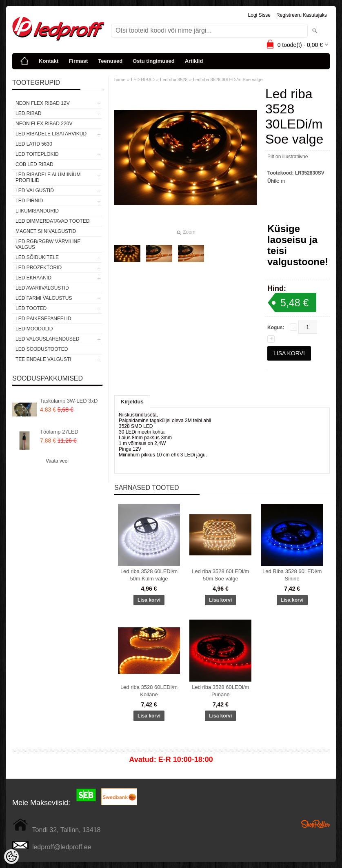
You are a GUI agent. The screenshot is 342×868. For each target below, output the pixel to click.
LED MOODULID (34, 329)
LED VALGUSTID (35, 190)
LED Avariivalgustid (42, 288)
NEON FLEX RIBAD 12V (43, 103)
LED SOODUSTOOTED (42, 349)
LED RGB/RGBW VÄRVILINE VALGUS (48, 244)
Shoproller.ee (315, 824)
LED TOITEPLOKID (37, 154)
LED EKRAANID (33, 278)
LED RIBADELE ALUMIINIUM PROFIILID (48, 177)
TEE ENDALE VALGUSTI (43, 359)
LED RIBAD (28, 113)
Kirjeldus (132, 402)
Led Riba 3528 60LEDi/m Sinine (292, 575)
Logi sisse (259, 15)
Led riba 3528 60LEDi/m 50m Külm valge (149, 575)
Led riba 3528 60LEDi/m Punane (220, 691)
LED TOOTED (31, 308)
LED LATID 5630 (34, 144)
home (120, 80)
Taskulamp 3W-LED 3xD (69, 401)
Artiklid (194, 61)
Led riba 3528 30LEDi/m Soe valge (228, 80)
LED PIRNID (29, 201)
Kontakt (49, 61)
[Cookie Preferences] (11, 857)
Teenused (110, 61)
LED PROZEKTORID (39, 268)
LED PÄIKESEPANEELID (43, 319)
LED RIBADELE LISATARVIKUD (51, 134)
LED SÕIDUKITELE (37, 257)
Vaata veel (57, 461)
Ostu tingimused (154, 61)
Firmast (78, 61)
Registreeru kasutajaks (302, 15)
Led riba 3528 (174, 80)
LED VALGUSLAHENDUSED (48, 339)
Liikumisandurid (37, 211)
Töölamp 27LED (59, 432)
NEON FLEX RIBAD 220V (44, 124)
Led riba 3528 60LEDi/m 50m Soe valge (220, 575)
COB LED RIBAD (34, 164)
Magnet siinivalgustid (46, 231)
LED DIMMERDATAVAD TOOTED (52, 221)
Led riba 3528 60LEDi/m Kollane (149, 691)
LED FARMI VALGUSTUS (44, 298)
